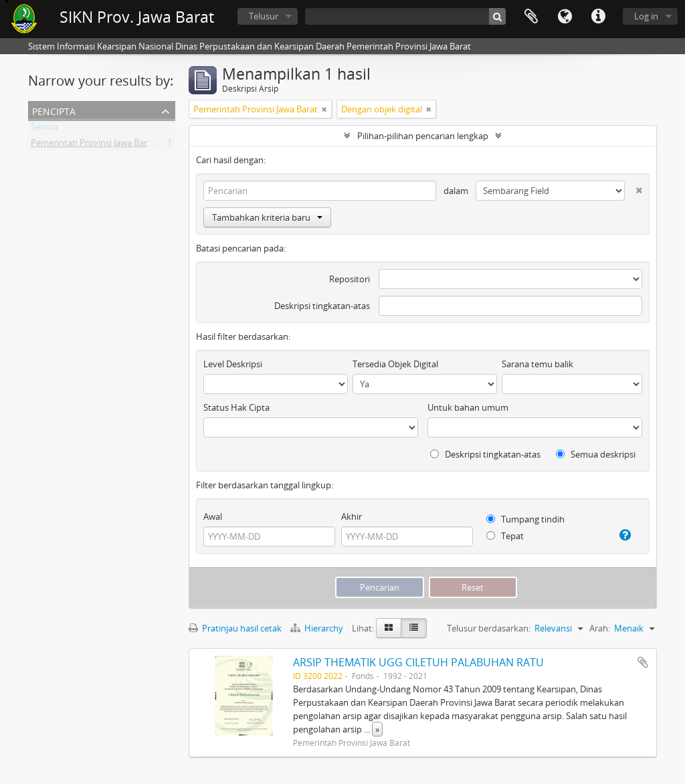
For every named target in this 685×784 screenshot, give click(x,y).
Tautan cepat (598, 17)
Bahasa (565, 17)
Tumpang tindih (525, 519)
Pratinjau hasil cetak (235, 628)
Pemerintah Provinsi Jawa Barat (93, 145)
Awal (213, 516)
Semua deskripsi (596, 454)
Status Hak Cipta (236, 407)
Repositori (350, 279)
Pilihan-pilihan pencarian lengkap (423, 136)
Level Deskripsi (233, 364)
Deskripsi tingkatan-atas (322, 306)
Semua (44, 129)
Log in (646, 16)
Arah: (600, 628)
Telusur (264, 16)
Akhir (352, 516)
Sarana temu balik (537, 364)
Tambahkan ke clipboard (643, 662)
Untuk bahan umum (468, 407)
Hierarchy (318, 628)
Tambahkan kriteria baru (267, 217)
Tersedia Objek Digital (395, 364)
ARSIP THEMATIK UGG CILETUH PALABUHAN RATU (418, 662)
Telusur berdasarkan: (489, 628)
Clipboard (531, 17)
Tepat (505, 536)
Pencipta (54, 110)
